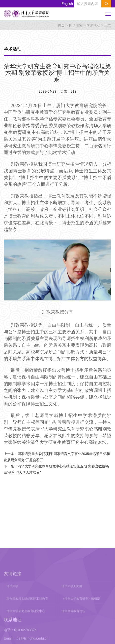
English (67, 4)
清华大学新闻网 (72, 636)
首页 (61, 25)
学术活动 (93, 25)
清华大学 (12, 636)
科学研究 (76, 25)
